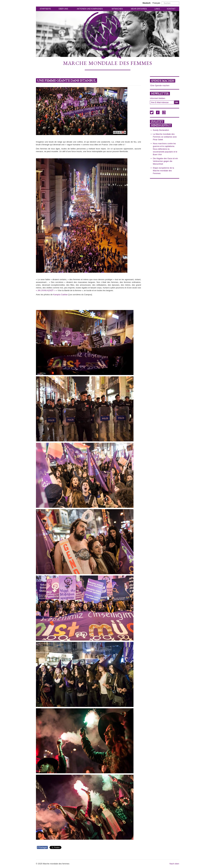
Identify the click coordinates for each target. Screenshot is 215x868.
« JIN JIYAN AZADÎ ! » (46, 290)
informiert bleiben (158, 98)
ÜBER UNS (63, 9)
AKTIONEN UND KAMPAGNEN (90, 9)
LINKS (157, 9)
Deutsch (147, 3)
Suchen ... (162, 2)
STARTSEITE (45, 9)
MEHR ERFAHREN (139, 9)
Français (156, 3)
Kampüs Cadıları (61, 295)
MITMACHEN (117, 9)
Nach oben (174, 864)
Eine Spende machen (160, 85)
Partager (42, 847)
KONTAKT (171, 9)
